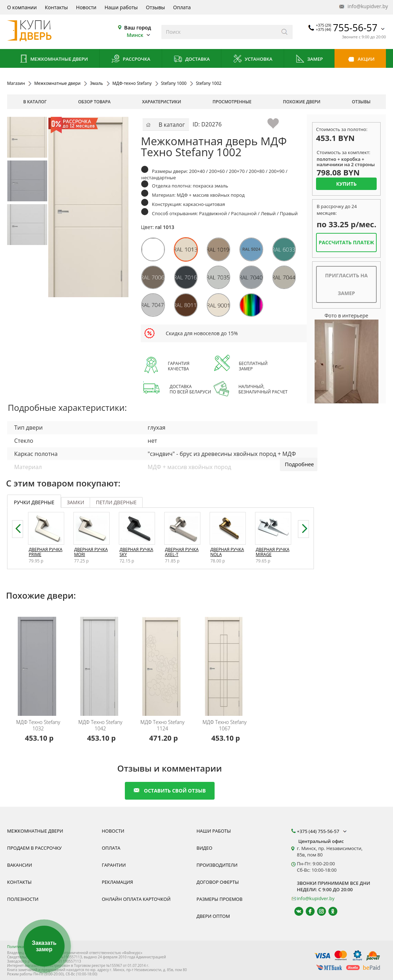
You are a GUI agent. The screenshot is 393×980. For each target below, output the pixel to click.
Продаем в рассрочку (34, 848)
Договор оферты (218, 882)
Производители (217, 865)
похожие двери (302, 102)
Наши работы (121, 7)
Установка (253, 59)
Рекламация (117, 882)
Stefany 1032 (38, 725)
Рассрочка (131, 59)
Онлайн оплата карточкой (136, 899)
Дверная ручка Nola (227, 552)
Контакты (57, 7)
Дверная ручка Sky (136, 552)
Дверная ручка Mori (91, 552)
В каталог (35, 102)
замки (76, 502)
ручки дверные (34, 502)
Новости (86, 7)
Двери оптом (213, 916)
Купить (347, 184)
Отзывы (155, 7)
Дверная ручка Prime (46, 552)
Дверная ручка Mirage (273, 552)
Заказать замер (44, 946)
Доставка (192, 59)
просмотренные (232, 102)
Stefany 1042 (100, 725)
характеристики (162, 102)
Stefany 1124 (162, 725)
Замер (309, 59)
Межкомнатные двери (53, 59)
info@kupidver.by (363, 7)
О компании (22, 7)
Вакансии (20, 865)
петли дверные (116, 502)
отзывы (361, 102)
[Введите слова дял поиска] (219, 32)
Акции (360, 59)
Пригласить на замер (346, 284)
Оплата (182, 7)
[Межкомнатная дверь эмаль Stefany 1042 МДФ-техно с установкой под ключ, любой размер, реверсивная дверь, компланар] (101, 662)
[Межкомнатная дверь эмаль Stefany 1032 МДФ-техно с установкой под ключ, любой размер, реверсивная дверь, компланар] (39, 662)
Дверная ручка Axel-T (182, 552)
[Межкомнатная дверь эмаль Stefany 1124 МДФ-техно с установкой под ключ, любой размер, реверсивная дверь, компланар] (163, 662)
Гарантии (114, 865)
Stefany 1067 (225, 725)
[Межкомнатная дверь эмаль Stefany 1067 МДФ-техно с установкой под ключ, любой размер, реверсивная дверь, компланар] (226, 662)
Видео (204, 848)
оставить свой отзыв (170, 791)
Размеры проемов (220, 899)
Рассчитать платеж (346, 242)
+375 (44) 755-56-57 (322, 831)
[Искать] (285, 32)
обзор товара (94, 102)
